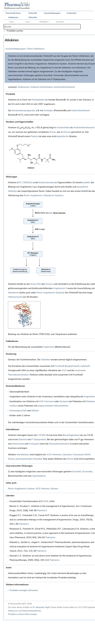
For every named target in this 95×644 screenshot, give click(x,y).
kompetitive (82, 187)
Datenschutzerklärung (31, 611)
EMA (46, 501)
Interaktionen (23, 455)
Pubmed (41, 510)
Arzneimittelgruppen (52, 13)
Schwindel (87, 472)
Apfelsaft (85, 366)
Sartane (54, 489)
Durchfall (77, 472)
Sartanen (64, 401)
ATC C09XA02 (25, 182)
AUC (64, 370)
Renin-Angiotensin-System (50, 293)
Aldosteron (13, 293)
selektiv (87, 182)
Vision (12, 22)
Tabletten (46, 360)
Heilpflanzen (13, 17)
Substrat (23, 439)
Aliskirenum (23, 87)
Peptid (34, 136)
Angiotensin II (60, 288)
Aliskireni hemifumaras (42, 87)
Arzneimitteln (63, 128)
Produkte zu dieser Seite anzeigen (23, 614)
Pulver (53, 132)
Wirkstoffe (33, 13)
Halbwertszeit (15, 297)
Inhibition (12, 191)
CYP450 (41, 435)
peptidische (63, 136)
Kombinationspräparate (23, 110)
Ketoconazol (18, 444)
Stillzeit (35, 411)
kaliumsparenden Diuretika (29, 459)
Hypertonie (49, 347)
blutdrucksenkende (48, 182)
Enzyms (49, 284)
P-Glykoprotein (39, 439)
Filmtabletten (38, 100)
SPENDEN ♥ (44, 22)
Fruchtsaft (59, 366)
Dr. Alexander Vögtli (41, 607)
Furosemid (78, 455)
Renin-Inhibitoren (36, 49)
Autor (28, 22)
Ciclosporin (34, 444)
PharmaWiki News (13, 13)
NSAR (87, 455)
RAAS (70, 459)
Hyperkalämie (39, 476)
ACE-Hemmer (43, 489)
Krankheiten (72, 13)
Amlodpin (48, 110)
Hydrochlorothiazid (80, 110)
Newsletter (60, 22)
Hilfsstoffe (33, 17)
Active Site (36, 284)
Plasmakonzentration (59, 444)
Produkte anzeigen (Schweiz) (24, 590)
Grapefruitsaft (72, 366)
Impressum (13, 611)
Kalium (11, 459)
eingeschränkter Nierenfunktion (53, 406)
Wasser (67, 132)
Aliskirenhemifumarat (64, 87)
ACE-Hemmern (47, 401)
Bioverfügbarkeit (71, 435)
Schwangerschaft (18, 411)
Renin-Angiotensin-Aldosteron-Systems (44, 195)
